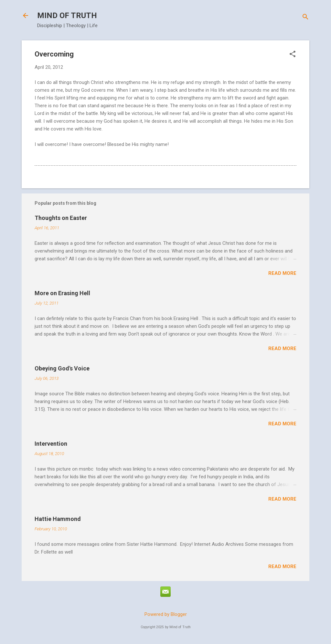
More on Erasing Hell (62, 293)
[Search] (305, 18)
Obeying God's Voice (62, 368)
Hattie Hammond (58, 519)
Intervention (51, 444)
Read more (282, 273)
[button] (293, 55)
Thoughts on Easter (61, 218)
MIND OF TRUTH (67, 16)
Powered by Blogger (166, 614)
